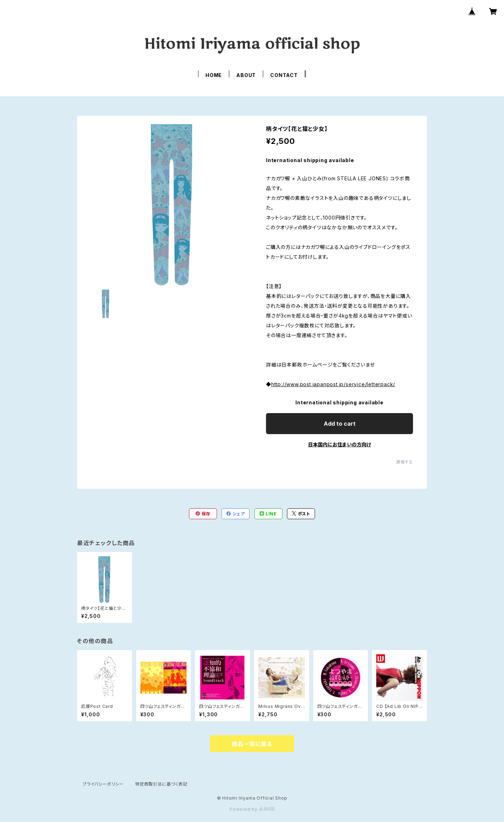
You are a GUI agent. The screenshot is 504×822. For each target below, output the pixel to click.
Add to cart (340, 424)
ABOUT (246, 75)
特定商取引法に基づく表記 (161, 784)
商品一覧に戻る (252, 744)
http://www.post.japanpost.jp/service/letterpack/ (333, 384)
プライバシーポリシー (103, 784)
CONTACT (284, 75)
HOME (214, 75)
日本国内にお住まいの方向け (339, 444)
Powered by (252, 809)
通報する (404, 462)
